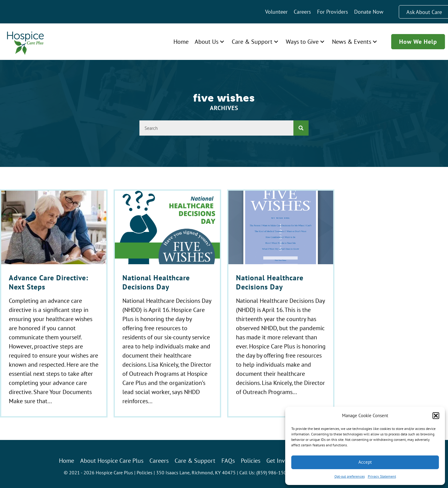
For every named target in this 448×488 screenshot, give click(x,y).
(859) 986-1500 (273, 472)
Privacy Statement (382, 476)
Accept (365, 462)
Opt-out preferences (350, 476)
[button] (436, 416)
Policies (145, 472)
